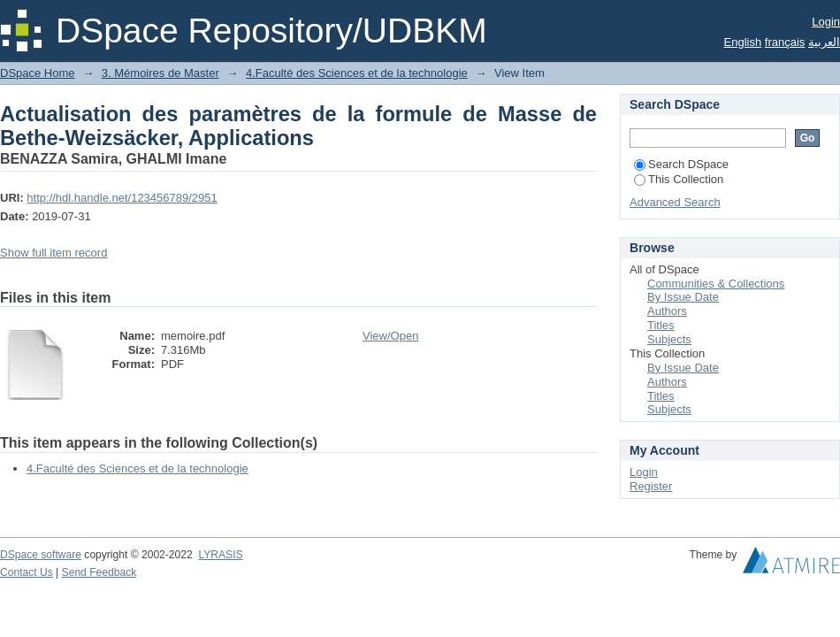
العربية (824, 42)
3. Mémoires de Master (160, 73)
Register (651, 486)
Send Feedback (99, 572)
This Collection (679, 179)
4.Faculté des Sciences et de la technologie (357, 73)
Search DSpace (681, 164)
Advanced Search (675, 202)
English (743, 42)
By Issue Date (683, 297)
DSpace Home (38, 73)
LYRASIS (220, 555)
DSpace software (41, 555)
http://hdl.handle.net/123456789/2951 (122, 198)
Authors (667, 311)
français (785, 42)
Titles (661, 325)
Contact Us (27, 572)
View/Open (390, 336)
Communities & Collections (716, 284)
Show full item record (53, 253)
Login (826, 22)
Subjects (669, 339)
